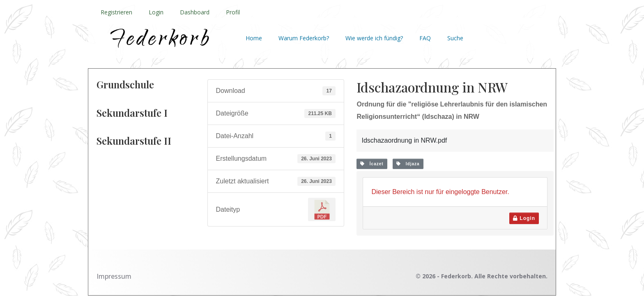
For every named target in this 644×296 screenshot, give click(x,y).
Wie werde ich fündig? (374, 38)
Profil (233, 12)
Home (254, 38)
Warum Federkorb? (304, 38)
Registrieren (116, 12)
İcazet (372, 164)
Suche (455, 38)
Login (156, 12)
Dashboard (195, 12)
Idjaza (408, 164)
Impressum (114, 276)
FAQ (425, 38)
